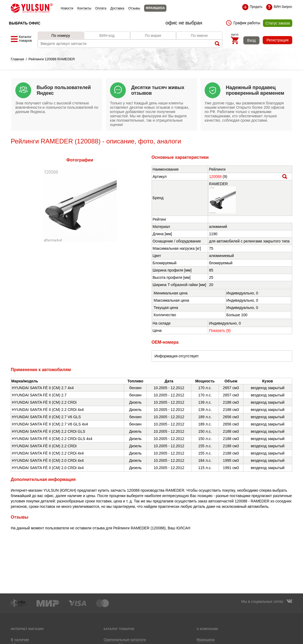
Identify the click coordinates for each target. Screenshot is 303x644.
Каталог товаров (119, 629)
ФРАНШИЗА (155, 8)
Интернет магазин (27, 629)
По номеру (61, 36)
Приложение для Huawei (185, 639)
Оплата (101, 8)
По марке (153, 36)
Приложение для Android (118, 639)
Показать (220, 330)
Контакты (84, 8)
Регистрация (277, 40)
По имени (199, 36)
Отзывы (134, 8)
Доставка (117, 8)
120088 (215, 177)
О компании (207, 629)
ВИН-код (107, 36)
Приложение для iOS (152, 639)
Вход (251, 40)
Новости (67, 8)
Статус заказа (278, 23)
